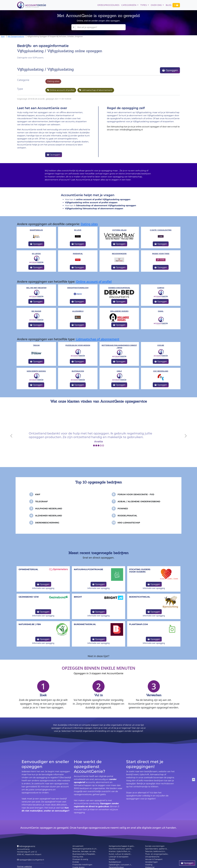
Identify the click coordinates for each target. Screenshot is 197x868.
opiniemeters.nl (28, 569)
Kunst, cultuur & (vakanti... (120, 854)
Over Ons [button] (156, 5)
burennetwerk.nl (85, 624)
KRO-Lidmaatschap (129, 523)
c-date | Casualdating (161, 230)
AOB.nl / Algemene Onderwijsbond (139, 502)
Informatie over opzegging (43, 588)
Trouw (36, 345)
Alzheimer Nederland (49, 516)
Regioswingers (119, 254)
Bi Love (78, 230)
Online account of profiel (61, 90)
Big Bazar (36, 311)
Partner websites (24, 866)
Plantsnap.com (139, 624)
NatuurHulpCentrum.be (89, 569)
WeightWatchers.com (78, 288)
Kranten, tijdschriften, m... (120, 851)
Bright (78, 597)
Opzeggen (170, 70)
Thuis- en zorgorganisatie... (157, 854)
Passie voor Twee (161, 254)
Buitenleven (78, 371)
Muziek (112, 859)
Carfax (161, 288)
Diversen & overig (80, 859)
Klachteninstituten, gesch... (121, 849)
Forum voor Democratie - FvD (136, 494)
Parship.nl (78, 254)
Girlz (119, 371)
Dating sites (53, 81)
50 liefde (36, 254)
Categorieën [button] (129, 5)
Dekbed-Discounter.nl (119, 288)
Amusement (78, 846)
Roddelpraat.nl (127, 516)
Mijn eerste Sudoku (36, 371)
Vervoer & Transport (154, 859)
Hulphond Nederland (49, 509)
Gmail (161, 311)
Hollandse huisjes (119, 311)
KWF (38, 494)
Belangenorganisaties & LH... (85, 849)
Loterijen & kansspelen (119, 857)
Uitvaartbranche (152, 857)
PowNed (123, 509)
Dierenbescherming (47, 523)
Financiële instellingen (82, 865)
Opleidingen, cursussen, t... (120, 865)
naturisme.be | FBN (30, 624)
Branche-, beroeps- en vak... (84, 851)
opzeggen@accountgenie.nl (31, 860)
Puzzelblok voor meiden (78, 345)
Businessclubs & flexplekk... (84, 854)
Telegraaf (41, 502)
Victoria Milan (119, 230)
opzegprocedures (108, 5)
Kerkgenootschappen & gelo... (122, 846)
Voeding (149, 865)
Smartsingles (36, 230)
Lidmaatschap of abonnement (96, 90)
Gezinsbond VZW (29, 597)
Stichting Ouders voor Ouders (140, 571)
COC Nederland (161, 371)
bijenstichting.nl (140, 597)
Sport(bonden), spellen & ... (157, 849)
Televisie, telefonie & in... (155, 851)
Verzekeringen (151, 862)
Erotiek (76, 862)
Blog (169, 5)
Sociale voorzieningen (155, 846)
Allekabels (78, 311)
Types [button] (144, 5)
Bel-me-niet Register (36, 288)
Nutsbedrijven (115, 862)
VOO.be (161, 345)
